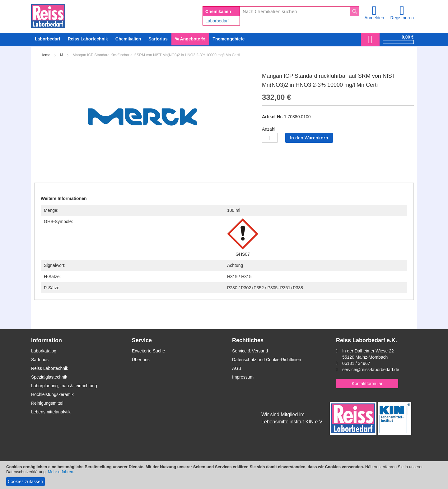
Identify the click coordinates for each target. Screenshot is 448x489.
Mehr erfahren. (61, 472)
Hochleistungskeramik (52, 394)
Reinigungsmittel (47, 403)
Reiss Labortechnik (50, 368)
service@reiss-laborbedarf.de (371, 370)
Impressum (243, 377)
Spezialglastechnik (49, 377)
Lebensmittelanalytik (51, 412)
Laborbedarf (217, 21)
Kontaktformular (367, 384)
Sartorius (40, 360)
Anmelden (374, 18)
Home (45, 55)
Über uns (141, 360)
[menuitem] (48, 39)
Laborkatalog (44, 351)
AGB (237, 368)
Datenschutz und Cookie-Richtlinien (267, 360)
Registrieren (402, 18)
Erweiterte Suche (149, 351)
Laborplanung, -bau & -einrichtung (64, 386)
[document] (224, 475)
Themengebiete (229, 39)
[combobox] (299, 11)
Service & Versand (250, 351)
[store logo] (48, 15)
